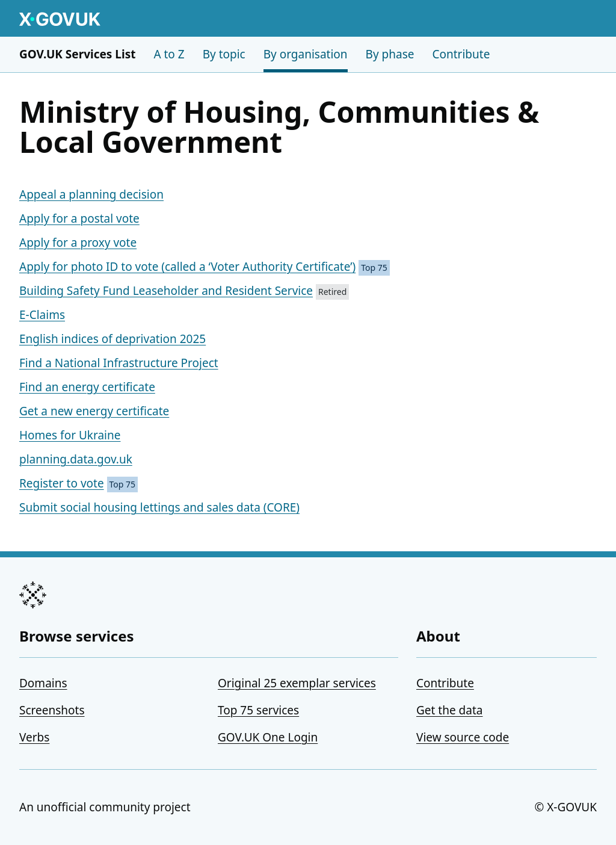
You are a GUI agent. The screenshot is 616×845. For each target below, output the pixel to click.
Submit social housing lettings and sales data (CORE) (159, 507)
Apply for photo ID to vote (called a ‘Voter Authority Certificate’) (187, 267)
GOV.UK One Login (268, 737)
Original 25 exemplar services (297, 683)
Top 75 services (258, 710)
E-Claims (42, 315)
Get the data (449, 710)
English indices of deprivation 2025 (112, 339)
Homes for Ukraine (70, 435)
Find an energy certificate (87, 387)
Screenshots (52, 710)
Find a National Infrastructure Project (119, 363)
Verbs (34, 737)
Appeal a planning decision (91, 194)
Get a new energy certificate (94, 411)
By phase (390, 54)
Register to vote (62, 483)
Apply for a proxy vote (78, 243)
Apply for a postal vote (79, 218)
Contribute (461, 54)
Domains (43, 683)
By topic (224, 54)
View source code (463, 737)
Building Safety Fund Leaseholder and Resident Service (166, 291)
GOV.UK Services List (77, 54)
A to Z (169, 54)
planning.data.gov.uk (76, 459)
